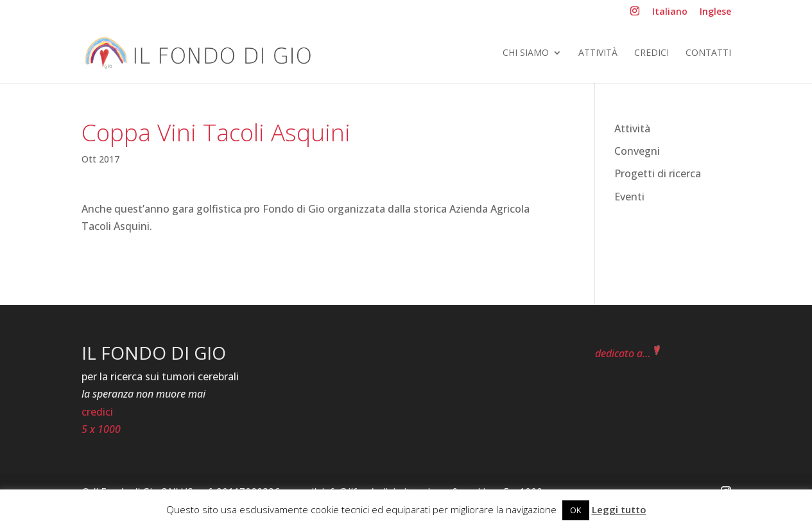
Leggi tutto (619, 509)
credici (97, 412)
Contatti (708, 53)
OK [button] (576, 510)
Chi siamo (526, 53)
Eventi (629, 197)
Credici (652, 53)
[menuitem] (670, 15)
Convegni (637, 151)
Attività (598, 53)
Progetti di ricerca (658, 173)
